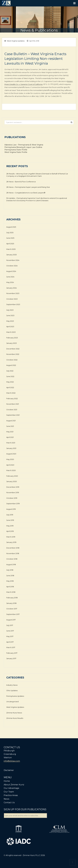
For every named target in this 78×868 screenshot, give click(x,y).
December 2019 (13, 487)
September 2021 (13, 415)
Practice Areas (11, 795)
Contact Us (9, 803)
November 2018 (13, 553)
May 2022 (10, 382)
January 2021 (11, 448)
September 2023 (13, 304)
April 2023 (10, 326)
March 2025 (11, 249)
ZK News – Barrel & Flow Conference (21, 182)
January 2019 (11, 542)
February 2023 (12, 338)
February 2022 (12, 398)
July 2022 (10, 371)
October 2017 (12, 609)
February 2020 (12, 476)
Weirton (8, 758)
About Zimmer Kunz (14, 785)
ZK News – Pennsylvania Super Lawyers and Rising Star (28, 187)
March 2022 (11, 393)
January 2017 (11, 658)
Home (7, 781)
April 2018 (10, 587)
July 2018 (10, 570)
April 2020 (10, 465)
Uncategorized (12, 702)
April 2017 (10, 642)
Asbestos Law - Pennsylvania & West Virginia (24, 145)
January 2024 (12, 288)
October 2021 (12, 410)
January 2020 (12, 481)
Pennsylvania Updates (15, 696)
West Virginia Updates (16, 41)
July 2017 (10, 625)
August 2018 (11, 564)
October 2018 (12, 559)
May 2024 (10, 282)
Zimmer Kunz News (14, 713)
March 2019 (11, 537)
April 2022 (10, 387)
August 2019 (11, 509)
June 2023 (10, 315)
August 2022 (11, 365)
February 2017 (12, 653)
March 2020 (11, 470)
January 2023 (12, 343)
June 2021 (10, 426)
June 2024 (10, 277)
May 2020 (10, 459)
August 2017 (11, 620)
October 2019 (12, 498)
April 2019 (10, 531)
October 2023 (12, 299)
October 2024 (12, 266)
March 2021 (11, 443)
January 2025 (11, 255)
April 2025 (10, 244)
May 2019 (10, 526)
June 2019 (10, 520)
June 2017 (10, 631)
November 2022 (13, 354)
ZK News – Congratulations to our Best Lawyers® (26, 193)
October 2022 (12, 360)
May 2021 (10, 432)
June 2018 (10, 576)
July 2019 (10, 515)
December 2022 (13, 349)
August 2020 (11, 454)
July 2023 (10, 310)
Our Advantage (11, 788)
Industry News (12, 685)
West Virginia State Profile (16, 152)
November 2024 (13, 260)
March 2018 (11, 592)
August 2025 (11, 227)
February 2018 (12, 598)
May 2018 (10, 581)
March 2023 (11, 332)
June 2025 (10, 238)
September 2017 (13, 614)
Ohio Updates (12, 690)
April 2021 (10, 437)
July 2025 (10, 233)
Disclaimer (9, 770)
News (6, 799)
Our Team (9, 792)
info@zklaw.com (12, 761)
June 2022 (10, 376)
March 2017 (11, 647)
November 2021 (13, 404)
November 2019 (13, 492)
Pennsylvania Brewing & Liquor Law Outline (23, 147)
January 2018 (11, 603)
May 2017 (10, 636)
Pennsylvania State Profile (16, 150)
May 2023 (10, 321)
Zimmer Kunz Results (15, 718)
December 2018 (13, 548)
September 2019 (13, 504)
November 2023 (13, 293)
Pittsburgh (9, 751)
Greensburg (10, 754)
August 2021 (11, 421)
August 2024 (11, 271)
